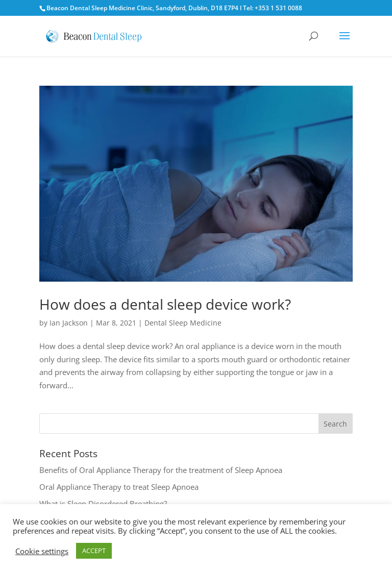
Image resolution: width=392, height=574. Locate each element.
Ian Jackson (69, 323)
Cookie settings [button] (42, 551)
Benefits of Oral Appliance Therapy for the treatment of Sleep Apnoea (161, 470)
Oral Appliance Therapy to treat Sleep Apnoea (119, 487)
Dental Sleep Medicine (183, 323)
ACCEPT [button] (94, 551)
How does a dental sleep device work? (165, 304)
